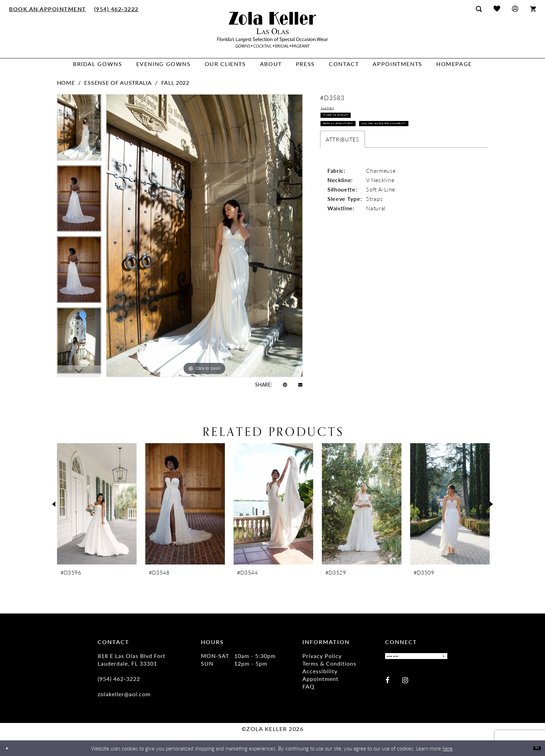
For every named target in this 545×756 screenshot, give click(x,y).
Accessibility (320, 671)
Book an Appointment (354, 142)
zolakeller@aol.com (124, 694)
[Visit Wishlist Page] (497, 9)
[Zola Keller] (272, 30)
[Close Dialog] (10, 748)
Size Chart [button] (334, 110)
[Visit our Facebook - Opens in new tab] (387, 684)
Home (66, 83)
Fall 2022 (175, 83)
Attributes (343, 176)
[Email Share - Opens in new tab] (300, 384)
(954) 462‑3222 (119, 679)
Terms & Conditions (329, 663)
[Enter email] (416, 658)
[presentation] (97, 504)
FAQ (308, 686)
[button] (515, 9)
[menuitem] (48, 9)
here (448, 748)
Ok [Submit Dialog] (534, 748)
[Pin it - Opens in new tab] (285, 384)
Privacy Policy (322, 656)
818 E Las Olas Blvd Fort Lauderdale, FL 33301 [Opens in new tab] (132, 660)
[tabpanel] (79, 130)
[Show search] (479, 9)
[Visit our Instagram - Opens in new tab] (405, 684)
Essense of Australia (118, 83)
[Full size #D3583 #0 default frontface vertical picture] (204, 235)
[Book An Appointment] (48, 9)
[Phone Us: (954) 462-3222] (116, 9)
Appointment (320, 679)
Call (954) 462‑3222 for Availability (370, 158)
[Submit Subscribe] (440, 658)
